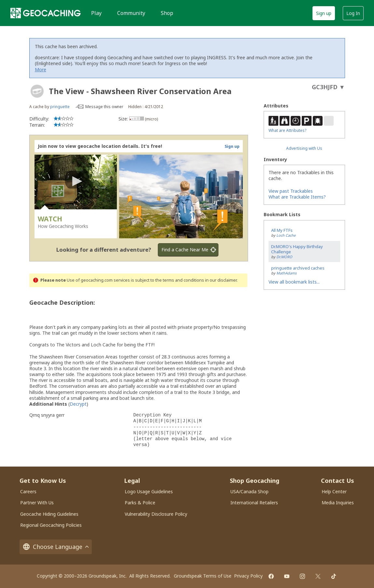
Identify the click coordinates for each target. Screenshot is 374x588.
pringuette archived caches (298, 268)
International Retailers (254, 503)
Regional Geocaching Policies (51, 525)
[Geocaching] (46, 13)
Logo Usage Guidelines (149, 491)
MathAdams (286, 273)
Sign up (324, 13)
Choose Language (56, 547)
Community (131, 13)
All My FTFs (282, 230)
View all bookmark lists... (294, 282)
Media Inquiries (338, 503)
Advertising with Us (304, 148)
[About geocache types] (37, 91)
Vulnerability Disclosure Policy (156, 514)
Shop (167, 13)
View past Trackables (291, 191)
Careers (28, 491)
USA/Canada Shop (249, 491)
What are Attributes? (287, 130)
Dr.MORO (284, 257)
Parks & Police (140, 503)
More (41, 70)
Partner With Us (37, 503)
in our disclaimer (221, 280)
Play (96, 13)
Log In (353, 13)
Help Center (334, 491)
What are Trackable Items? (297, 197)
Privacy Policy (248, 576)
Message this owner (104, 107)
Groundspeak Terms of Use (203, 576)
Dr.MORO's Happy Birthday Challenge (297, 249)
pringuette (60, 107)
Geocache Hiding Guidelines (49, 514)
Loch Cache (286, 235)
